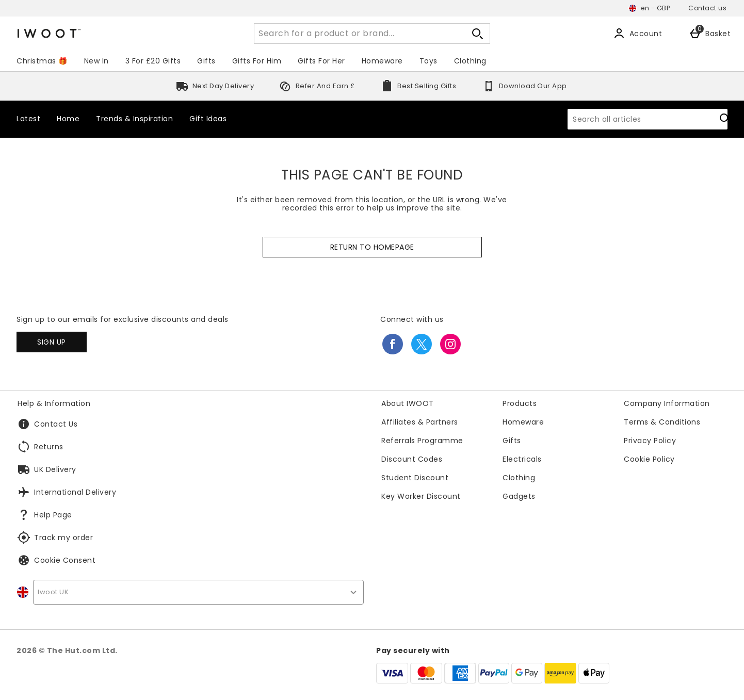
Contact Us (56, 424)
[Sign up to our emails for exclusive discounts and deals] (52, 342)
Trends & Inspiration (134, 119)
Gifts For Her (321, 61)
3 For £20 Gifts (153, 61)
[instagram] (450, 344)
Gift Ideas (208, 119)
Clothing (470, 61)
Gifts (206, 61)
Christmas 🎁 (42, 61)
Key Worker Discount (421, 496)
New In (96, 61)
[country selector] (198, 592)
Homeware (382, 61)
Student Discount (415, 478)
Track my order (63, 538)
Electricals (522, 459)
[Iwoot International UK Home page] (109, 34)
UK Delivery (55, 469)
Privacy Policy (650, 441)
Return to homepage (372, 247)
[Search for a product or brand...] (350, 34)
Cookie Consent (65, 560)
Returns (49, 447)
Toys (428, 61)
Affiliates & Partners (420, 422)
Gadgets (519, 496)
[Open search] (477, 34)
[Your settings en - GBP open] (649, 8)
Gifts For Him (257, 61)
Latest (28, 119)
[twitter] (422, 344)
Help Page (53, 515)
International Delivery (75, 492)
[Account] (638, 34)
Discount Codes (412, 459)
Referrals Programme (422, 441)
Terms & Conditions (662, 422)
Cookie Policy (649, 459)
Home (68, 119)
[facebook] (393, 344)
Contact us (707, 8)
